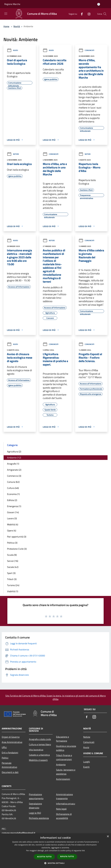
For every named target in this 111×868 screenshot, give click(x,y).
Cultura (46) (13, 488)
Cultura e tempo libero (40, 744)
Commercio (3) (14, 476)
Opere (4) (12, 531)
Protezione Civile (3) (17, 549)
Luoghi (87, 762)
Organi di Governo (11, 737)
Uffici (4, 747)
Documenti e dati (10, 772)
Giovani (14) (13, 512)
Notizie (13, 154)
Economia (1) (13, 494)
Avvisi (12, 50)
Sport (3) (11, 573)
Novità (17, 26)
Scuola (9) (12, 555)
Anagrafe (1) (13, 464)
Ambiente (61, 765)
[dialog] (55, 851)
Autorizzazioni (63, 779)
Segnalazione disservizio (35, 806)
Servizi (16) (13, 561)
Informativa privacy (66, 804)
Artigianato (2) (14, 470)
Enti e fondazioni (10, 753)
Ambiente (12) (14, 458)
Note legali (61, 809)
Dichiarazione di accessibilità (64, 816)
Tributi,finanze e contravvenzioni (64, 757)
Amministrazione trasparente (64, 796)
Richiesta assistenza (39, 818)
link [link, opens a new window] (83, 851)
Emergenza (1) (14, 506)
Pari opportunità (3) (17, 537)
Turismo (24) (13, 585)
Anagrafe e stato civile (40, 739)
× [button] (108, 837)
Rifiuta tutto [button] (67, 856)
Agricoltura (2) (14, 452)
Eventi (86, 767)
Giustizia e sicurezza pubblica (66, 748)
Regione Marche (12, 4)
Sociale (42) (13, 567)
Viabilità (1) (13, 591)
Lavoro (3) (12, 518)
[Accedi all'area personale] (99, 4)
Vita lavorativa (36, 750)
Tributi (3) (12, 579)
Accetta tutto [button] (44, 857)
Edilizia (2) (12, 500)
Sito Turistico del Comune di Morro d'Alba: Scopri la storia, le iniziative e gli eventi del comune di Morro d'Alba (55, 697)
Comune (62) (13, 482)
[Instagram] (88, 14)
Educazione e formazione (63, 739)
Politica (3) (12, 543)
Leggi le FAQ (35, 813)
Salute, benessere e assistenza (66, 772)
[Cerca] (105, 14)
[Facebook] (81, 14)
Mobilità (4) (13, 524)
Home (6, 26)
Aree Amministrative (12, 742)
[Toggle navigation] (6, 14)
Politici (5, 758)
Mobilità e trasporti (38, 760)
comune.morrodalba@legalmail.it (18, 833)
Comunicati (86, 50)
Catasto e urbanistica (39, 755)
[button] (55, 863)
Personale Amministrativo (9, 765)
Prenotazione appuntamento (36, 796)
